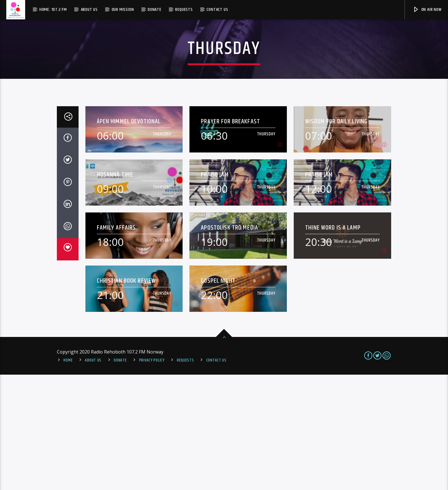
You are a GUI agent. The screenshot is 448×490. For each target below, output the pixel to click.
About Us (89, 10)
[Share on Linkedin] (68, 320)
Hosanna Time (115, 290)
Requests (184, 10)
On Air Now (427, 10)
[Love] (68, 365)
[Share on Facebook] (68, 254)
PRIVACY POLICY (152, 476)
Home (68, 476)
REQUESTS (185, 476)
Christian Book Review (126, 396)
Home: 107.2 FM (53, 10)
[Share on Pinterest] (68, 298)
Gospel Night (218, 396)
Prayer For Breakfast (230, 237)
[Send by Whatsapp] (68, 343)
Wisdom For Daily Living (336, 237)
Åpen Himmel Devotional (129, 237)
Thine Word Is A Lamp (333, 343)
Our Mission (123, 10)
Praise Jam (215, 290)
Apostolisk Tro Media (229, 343)
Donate (155, 10)
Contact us (217, 10)
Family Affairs (116, 343)
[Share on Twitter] (68, 276)
